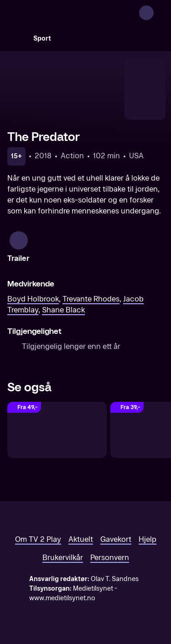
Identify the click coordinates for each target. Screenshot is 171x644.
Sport (42, 39)
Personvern (110, 558)
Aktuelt (81, 539)
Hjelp (148, 539)
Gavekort (116, 539)
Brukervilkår (63, 558)
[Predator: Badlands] (57, 430)
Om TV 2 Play (38, 539)
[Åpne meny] (158, 13)
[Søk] (16, 38)
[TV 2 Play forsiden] (76, 13)
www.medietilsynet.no (62, 598)
